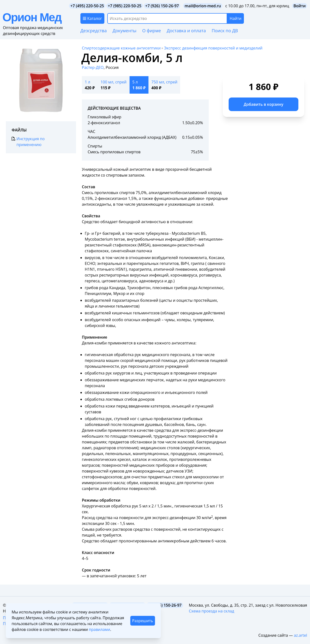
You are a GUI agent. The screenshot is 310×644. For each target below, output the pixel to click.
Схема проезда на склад (212, 611)
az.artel (300, 635)
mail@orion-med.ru (203, 6)
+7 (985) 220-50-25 (125, 6)
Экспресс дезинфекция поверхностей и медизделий (213, 48)
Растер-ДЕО (93, 67)
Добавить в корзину (263, 104)
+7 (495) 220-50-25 (87, 6)
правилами (100, 629)
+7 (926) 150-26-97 (162, 6)
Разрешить (143, 621)
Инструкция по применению (28, 142)
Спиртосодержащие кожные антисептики (121, 48)
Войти (300, 6)
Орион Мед (32, 17)
